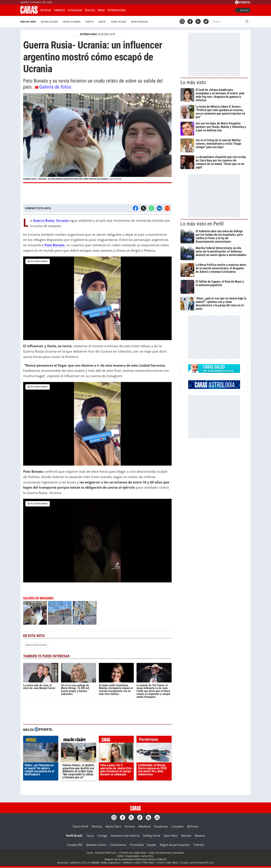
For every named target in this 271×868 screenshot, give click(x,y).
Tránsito (199, 845)
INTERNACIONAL (89, 34)
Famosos (59, 10)
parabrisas (154, 740)
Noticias (46, 10)
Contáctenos (118, 845)
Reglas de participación (175, 845)
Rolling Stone (152, 836)
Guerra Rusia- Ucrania (51, 220)
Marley (102, 22)
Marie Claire (113, 826)
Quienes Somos (96, 845)
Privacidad (137, 845)
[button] (97, 138)
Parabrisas (161, 826)
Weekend (144, 826)
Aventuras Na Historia (125, 836)
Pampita (89, 22)
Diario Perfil (80, 826)
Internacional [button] (117, 10)
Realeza (90, 10)
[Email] (167, 208)
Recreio (186, 836)
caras (116, 740)
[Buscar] (228, 21)
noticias (41, 740)
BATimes (193, 826)
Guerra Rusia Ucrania (36, 645)
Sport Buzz (171, 836)
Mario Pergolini (139, 22)
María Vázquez (119, 22)
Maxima (200, 836)
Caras (90, 836)
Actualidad (75, 10)
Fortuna (130, 826)
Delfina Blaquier (49, 22)
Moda (101, 10)
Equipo (152, 845)
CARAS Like (139, 10)
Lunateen (178, 826)
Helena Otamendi (72, 22)
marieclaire (79, 740)
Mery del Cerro (28, 22)
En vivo (243, 10)
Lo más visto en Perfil (202, 224)
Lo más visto (193, 82)
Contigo (102, 836)
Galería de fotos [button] (53, 87)
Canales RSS (75, 845)
